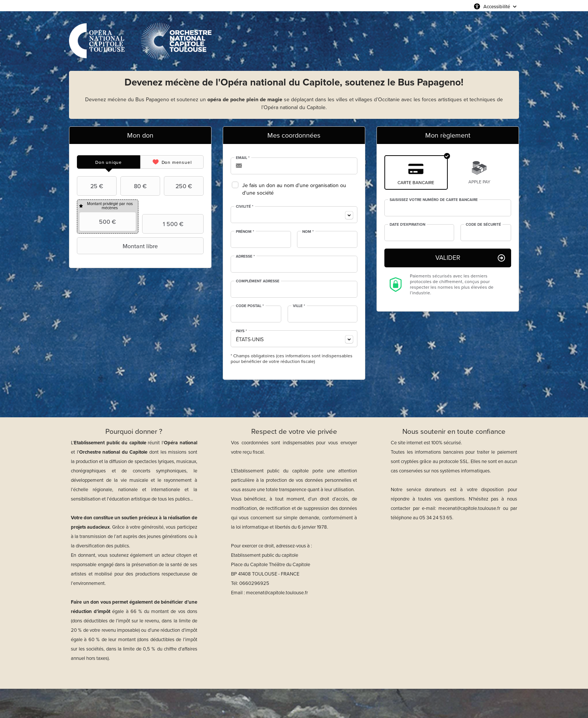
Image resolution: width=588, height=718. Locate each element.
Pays (241, 331)
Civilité (245, 207)
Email (243, 158)
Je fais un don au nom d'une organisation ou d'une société (294, 189)
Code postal (250, 306)
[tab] (109, 162)
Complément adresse (258, 281)
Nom (308, 232)
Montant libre (118, 246)
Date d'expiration (407, 225)
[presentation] (109, 162)
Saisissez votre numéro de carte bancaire (434, 200)
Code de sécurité (483, 225)
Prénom (245, 232)
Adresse (245, 256)
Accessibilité (497, 6)
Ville (299, 306)
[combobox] (294, 215)
